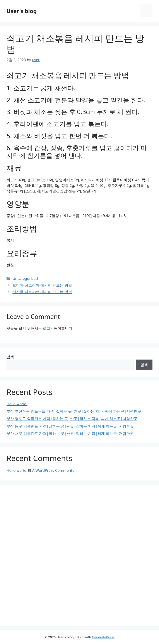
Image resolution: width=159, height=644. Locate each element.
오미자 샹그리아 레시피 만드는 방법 (42, 285)
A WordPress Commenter (54, 470)
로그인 (48, 328)
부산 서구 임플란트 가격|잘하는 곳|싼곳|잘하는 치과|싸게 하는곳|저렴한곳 (70, 433)
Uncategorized (25, 278)
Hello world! (17, 404)
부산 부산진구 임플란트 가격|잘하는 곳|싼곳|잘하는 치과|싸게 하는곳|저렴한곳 (74, 411)
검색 (10, 357)
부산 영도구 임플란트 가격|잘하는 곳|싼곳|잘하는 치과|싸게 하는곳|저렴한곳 (72, 419)
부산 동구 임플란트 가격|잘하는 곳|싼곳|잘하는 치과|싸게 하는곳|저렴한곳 (70, 426)
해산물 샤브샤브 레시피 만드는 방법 (42, 292)
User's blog (22, 11)
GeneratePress (103, 637)
